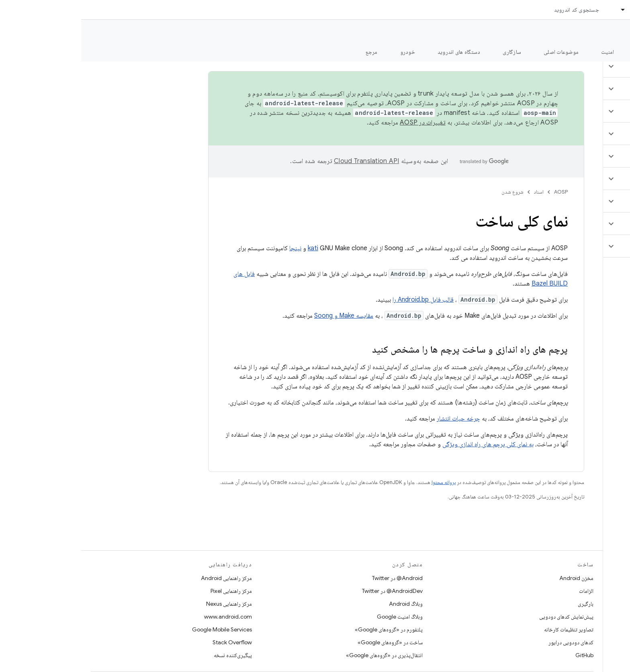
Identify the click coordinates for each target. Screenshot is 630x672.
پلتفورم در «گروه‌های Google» (308, 629)
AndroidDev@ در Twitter (311, 591)
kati (232, 248)
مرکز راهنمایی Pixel (150, 591)
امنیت (526, 52)
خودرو (326, 52)
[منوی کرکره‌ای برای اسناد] (538, 10)
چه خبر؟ (611, 52)
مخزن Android (495, 578)
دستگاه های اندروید (378, 52)
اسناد (458, 192)
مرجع (290, 52)
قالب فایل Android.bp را (342, 300)
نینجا (214, 248)
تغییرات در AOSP (342, 123)
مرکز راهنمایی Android (145, 578)
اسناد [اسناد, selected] (555, 10)
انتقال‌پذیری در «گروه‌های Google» (303, 655)
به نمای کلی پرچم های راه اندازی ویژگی (407, 444)
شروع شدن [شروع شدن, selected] (568, 52)
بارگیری (504, 604)
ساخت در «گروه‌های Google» (309, 642)
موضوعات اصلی (480, 52)
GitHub (503, 655)
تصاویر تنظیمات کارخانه (488, 629)
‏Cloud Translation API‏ (285, 161)
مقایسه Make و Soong (263, 316)
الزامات (505, 591)
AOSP (480, 192)
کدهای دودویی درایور (490, 642)
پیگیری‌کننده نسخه (152, 655)
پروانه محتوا (362, 482)
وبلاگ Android (325, 604)
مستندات (609, 33)
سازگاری (431, 52)
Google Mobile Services (141, 629)
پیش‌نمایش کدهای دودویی (485, 617)
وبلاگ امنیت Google (319, 617)
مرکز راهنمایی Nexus (148, 604)
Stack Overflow (151, 642)
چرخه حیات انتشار (377, 419)
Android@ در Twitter (316, 578)
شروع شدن (431, 192)
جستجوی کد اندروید (495, 10)
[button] (582, 66)
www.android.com (147, 617)
